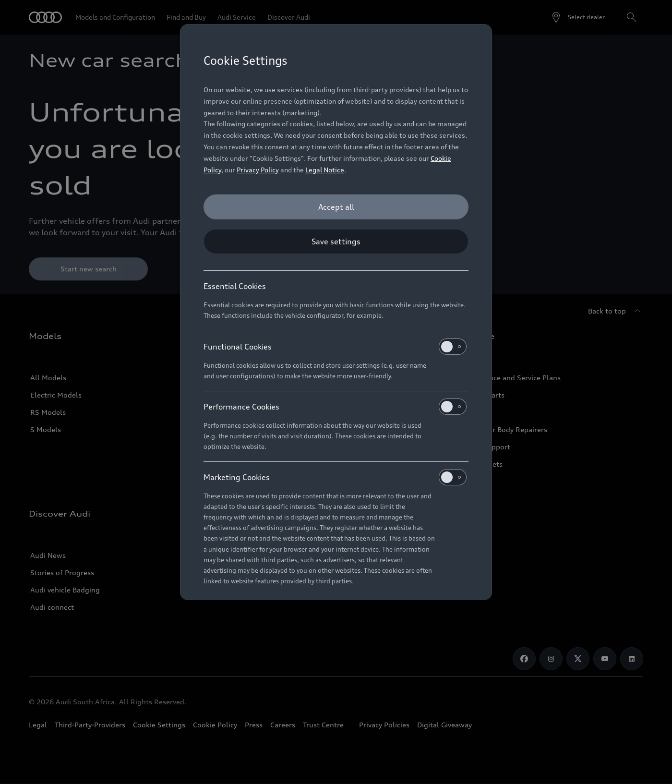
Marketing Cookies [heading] (335, 477)
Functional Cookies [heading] (335, 347)
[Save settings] (336, 241)
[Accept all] (336, 207)
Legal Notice (325, 170)
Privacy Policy (258, 170)
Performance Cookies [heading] (335, 407)
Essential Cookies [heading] (235, 286)
